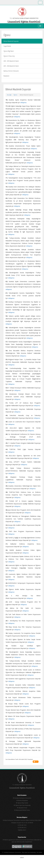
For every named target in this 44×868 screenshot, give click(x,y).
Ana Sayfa (9, 95)
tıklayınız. (9, 324)
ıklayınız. (9, 753)
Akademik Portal (22, 808)
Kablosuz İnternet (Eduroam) (11, 71)
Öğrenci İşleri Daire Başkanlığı (22, 805)
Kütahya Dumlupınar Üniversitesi (22, 798)
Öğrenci (15, 95)
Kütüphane (6, 76)
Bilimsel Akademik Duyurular (11, 41)
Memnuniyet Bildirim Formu (22, 810)
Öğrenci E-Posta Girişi (9, 56)
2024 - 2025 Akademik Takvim (11, 61)
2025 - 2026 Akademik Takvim (11, 66)
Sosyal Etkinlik (7, 46)
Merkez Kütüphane (22, 800)
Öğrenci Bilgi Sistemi (22, 803)
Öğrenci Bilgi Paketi (9, 51)
